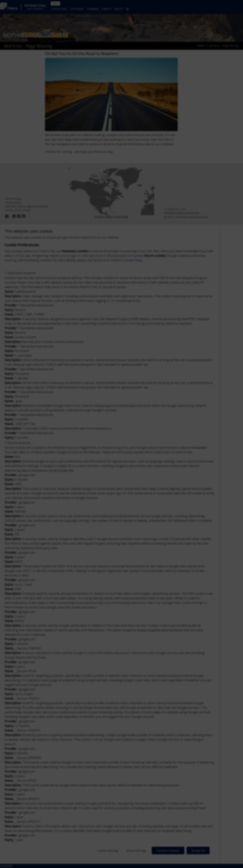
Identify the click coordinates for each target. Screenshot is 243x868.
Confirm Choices (168, 851)
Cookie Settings (108, 851)
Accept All (198, 851)
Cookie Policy (133, 260)
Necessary (22, 273)
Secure (19, 443)
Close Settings (136, 851)
